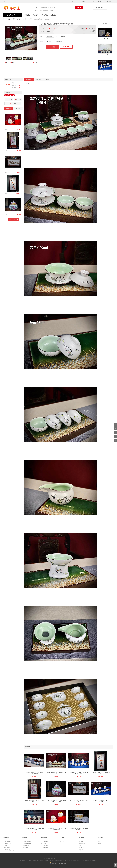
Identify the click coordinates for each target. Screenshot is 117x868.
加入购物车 (52, 47)
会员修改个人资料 (27, 841)
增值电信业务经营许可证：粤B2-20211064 (43, 861)
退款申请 (81, 850)
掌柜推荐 (48, 80)
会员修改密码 (26, 846)
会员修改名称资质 (27, 843)
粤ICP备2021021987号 (26, 861)
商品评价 (38, 80)
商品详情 (29, 80)
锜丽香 (36, 11)
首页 (4, 19)
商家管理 (83, 1)
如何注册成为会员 (8, 843)
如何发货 (43, 843)
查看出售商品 (45, 841)
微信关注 (75, 1)
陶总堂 (40, 11)
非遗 (6, 95)
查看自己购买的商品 (9, 850)
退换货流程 (82, 848)
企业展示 (53, 15)
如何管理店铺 (45, 846)
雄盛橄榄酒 (46, 11)
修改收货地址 (26, 848)
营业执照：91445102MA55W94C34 (63, 861)
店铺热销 (9, 108)
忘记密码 (6, 846)
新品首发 (36, 15)
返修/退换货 (82, 843)
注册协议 (100, 843)
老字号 (12, 95)
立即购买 (66, 47)
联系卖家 (81, 846)
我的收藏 (100, 1)
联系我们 (100, 841)
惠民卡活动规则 (7, 841)
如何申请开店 (45, 848)
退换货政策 (82, 841)
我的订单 (92, 1)
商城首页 (28, 15)
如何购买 (62, 841)
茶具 (9, 19)
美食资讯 (45, 15)
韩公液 (51, 11)
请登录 (6, 1)
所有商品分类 (9, 15)
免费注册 (12, 1)
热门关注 (18, 108)
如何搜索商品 (7, 848)
